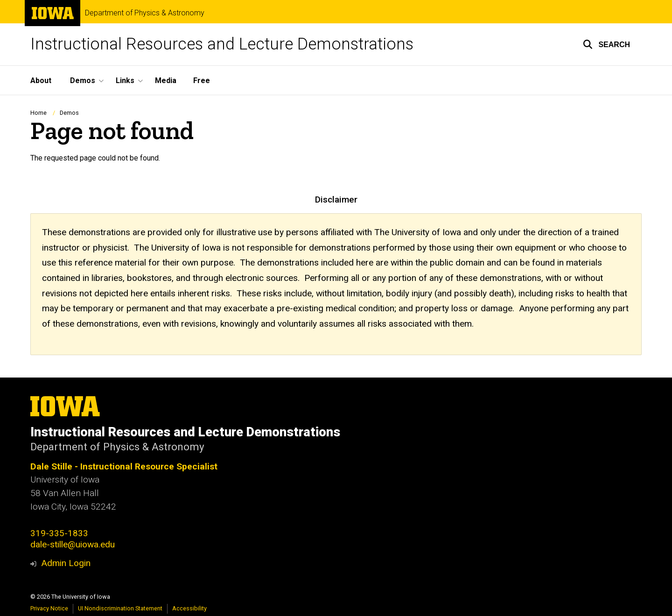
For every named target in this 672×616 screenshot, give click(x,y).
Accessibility (189, 608)
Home (38, 113)
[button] (606, 44)
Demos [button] (83, 80)
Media (166, 80)
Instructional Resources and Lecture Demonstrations (222, 44)
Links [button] (125, 80)
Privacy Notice (49, 608)
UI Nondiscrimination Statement (120, 608)
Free (202, 80)
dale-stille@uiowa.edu (73, 544)
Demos (69, 113)
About (41, 80)
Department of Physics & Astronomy (145, 13)
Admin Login (66, 563)
